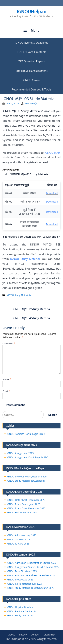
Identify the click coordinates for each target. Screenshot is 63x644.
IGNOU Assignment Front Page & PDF (27, 457)
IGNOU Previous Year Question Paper (27, 477)
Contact (35, 635)
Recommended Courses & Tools (31, 89)
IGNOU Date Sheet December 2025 (26, 500)
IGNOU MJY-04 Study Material (32, 318)
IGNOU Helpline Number (20, 607)
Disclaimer (49, 635)
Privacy (23, 635)
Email (6, 391)
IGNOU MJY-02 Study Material (32, 309)
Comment (9, 343)
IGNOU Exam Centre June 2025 (23, 504)
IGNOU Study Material (25, 259)
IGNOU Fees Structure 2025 (22, 571)
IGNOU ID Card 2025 (18, 544)
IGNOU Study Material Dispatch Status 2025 (30, 588)
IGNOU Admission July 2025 (22, 535)
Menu (31, 30)
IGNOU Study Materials (19, 295)
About (12, 635)
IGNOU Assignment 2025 (20, 453)
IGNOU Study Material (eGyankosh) (26, 481)
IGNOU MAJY (52, 153)
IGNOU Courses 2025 (18, 539)
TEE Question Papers (32, 61)
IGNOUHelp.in (32, 12)
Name (7, 379)
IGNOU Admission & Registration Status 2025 (31, 563)
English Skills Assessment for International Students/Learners (31, 71)
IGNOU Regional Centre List (22, 611)
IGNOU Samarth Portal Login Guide (26, 434)
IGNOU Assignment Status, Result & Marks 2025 (33, 567)
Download (52, 193)
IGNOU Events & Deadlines (31, 43)
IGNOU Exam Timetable (32, 52)
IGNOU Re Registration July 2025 (24, 584)
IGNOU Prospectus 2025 (20, 580)
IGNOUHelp (31, 103)
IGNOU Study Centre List (20, 615)
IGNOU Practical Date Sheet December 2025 (31, 575)
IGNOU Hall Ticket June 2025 (22, 512)
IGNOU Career (31, 80)
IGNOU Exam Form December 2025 (26, 508)
